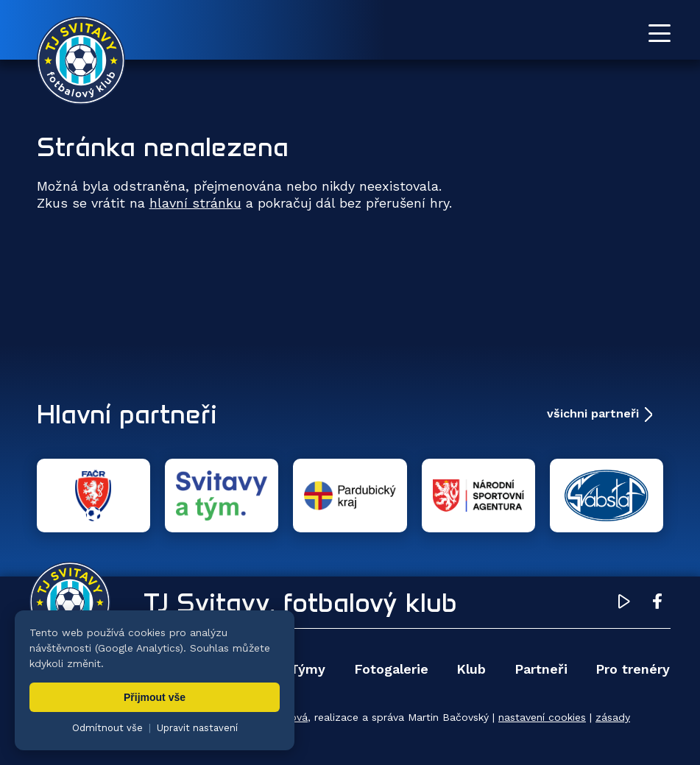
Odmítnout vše (107, 728)
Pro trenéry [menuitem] (633, 669)
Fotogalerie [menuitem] (391, 669)
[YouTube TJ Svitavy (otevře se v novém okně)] (624, 604)
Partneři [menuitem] (541, 669)
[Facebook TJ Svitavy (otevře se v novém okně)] (657, 604)
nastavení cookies (542, 717)
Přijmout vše (155, 697)
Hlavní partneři (127, 414)
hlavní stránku (195, 203)
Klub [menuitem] (471, 669)
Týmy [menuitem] (308, 669)
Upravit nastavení (197, 728)
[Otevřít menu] (660, 33)
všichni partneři (593, 413)
